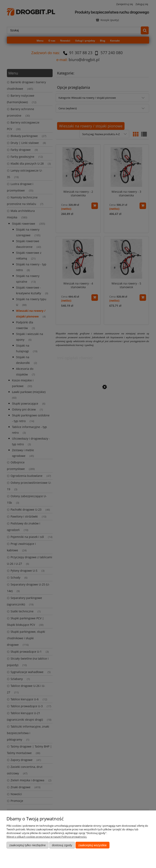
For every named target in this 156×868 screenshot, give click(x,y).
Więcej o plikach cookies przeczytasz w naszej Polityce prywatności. (47, 837)
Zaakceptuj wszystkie (93, 845)
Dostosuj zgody (62, 845)
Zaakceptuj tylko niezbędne (28, 845)
